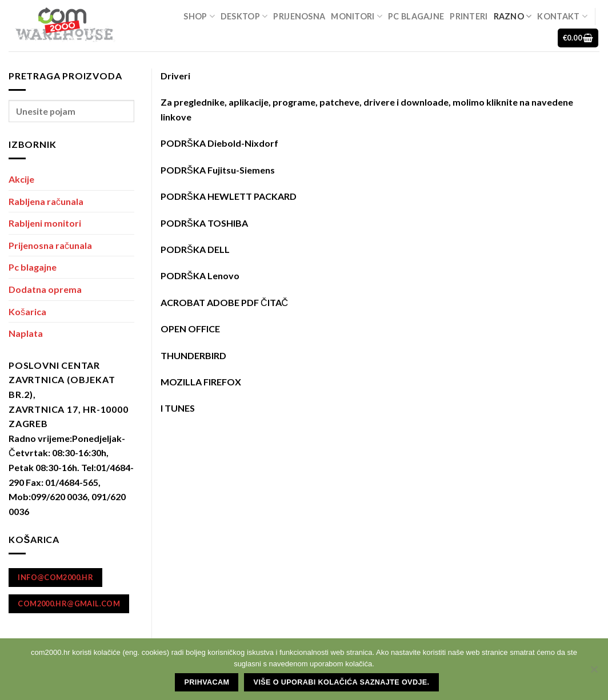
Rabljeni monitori (45, 223)
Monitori (357, 16)
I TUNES (178, 408)
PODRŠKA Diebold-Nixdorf (219, 143)
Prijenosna (299, 16)
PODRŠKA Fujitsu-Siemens (218, 170)
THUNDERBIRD (193, 355)
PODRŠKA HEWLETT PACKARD (229, 196)
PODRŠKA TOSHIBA (204, 223)
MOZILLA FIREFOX (201, 382)
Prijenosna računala (50, 245)
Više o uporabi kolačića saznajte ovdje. (342, 682)
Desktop (244, 16)
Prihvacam (207, 682)
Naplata (26, 333)
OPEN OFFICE (190, 329)
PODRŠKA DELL (195, 249)
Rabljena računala (46, 201)
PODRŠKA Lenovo (200, 275)
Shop (199, 16)
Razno (513, 16)
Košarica (27, 311)
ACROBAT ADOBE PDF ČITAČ (224, 302)
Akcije (21, 179)
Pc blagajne (416, 16)
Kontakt (562, 16)
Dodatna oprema (45, 289)
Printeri (469, 16)
